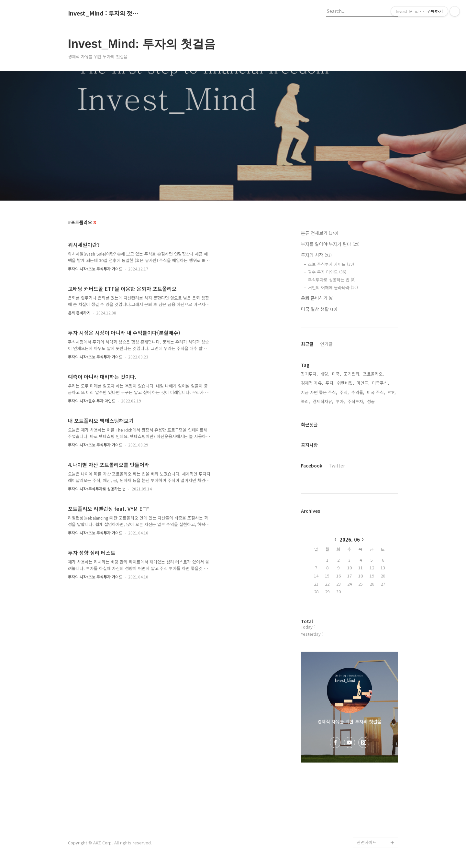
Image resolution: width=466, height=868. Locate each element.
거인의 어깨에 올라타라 (333, 287)
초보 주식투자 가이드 (331, 264)
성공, (372, 401)
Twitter (337, 466)
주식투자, (356, 401)
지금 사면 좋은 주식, (319, 392)
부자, (340, 401)
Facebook (312, 466)
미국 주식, (376, 392)
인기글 (326, 344)
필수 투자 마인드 (327, 272)
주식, (344, 392)
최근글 (307, 344)
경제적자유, (323, 401)
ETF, (392, 392)
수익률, (358, 392)
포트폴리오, (373, 374)
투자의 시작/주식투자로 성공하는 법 (97, 489)
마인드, (363, 383)
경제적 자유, (312, 383)
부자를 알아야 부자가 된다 (330, 244)
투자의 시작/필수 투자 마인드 (92, 401)
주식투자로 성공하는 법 (332, 280)
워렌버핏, (346, 383)
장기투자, (309, 374)
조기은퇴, (352, 374)
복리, (305, 401)
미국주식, (381, 383)
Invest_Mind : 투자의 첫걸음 (104, 13)
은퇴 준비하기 (79, 313)
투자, (330, 383)
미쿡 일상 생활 (319, 309)
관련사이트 (367, 842)
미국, (337, 374)
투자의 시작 (316, 255)
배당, (325, 374)
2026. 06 (350, 539)
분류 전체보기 (320, 233)
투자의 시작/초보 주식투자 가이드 (95, 269)
